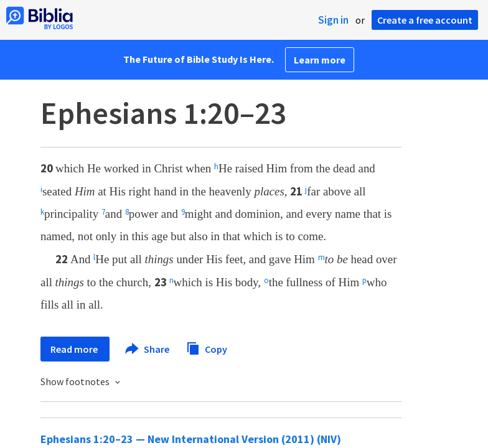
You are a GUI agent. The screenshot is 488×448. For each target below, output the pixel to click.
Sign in (333, 20)
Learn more (320, 60)
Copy (207, 348)
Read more (75, 349)
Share (148, 349)
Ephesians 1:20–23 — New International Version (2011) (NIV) (191, 439)
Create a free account (425, 20)
